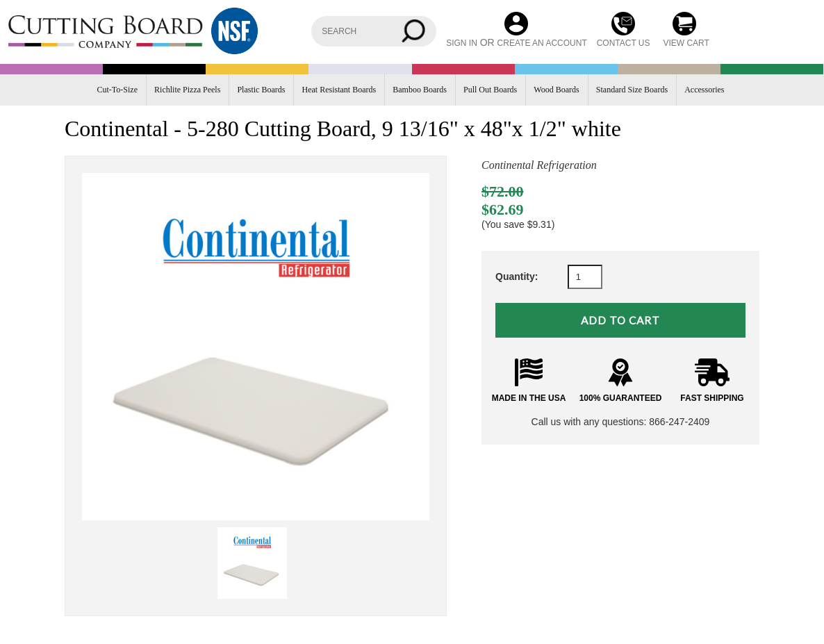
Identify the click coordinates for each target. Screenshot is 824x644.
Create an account (542, 43)
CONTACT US (624, 43)
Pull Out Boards (490, 90)
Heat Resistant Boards (339, 90)
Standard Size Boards (632, 90)
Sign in (462, 43)
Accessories (704, 90)
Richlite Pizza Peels (187, 90)
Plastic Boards (261, 90)
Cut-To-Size (117, 90)
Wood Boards (556, 90)
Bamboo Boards (420, 90)
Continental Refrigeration (539, 165)
